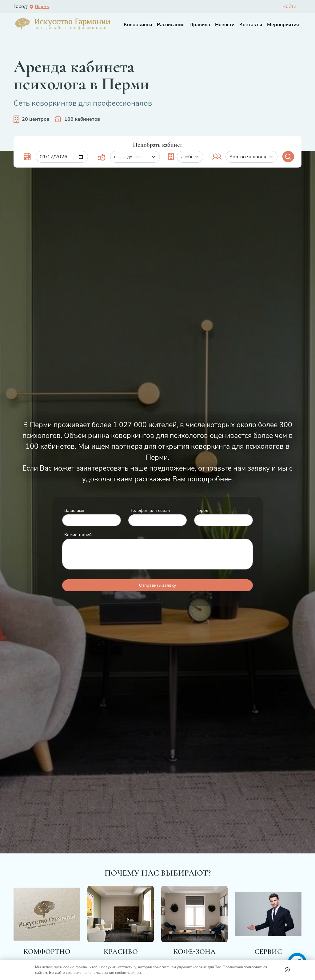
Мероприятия (283, 25)
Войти (289, 6)
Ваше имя (74, 510)
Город (202, 510)
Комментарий (78, 535)
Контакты (251, 25)
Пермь (39, 7)
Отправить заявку (157, 585)
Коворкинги (138, 25)
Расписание (171, 25)
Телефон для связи (150, 510)
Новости (225, 25)
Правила (200, 25)
